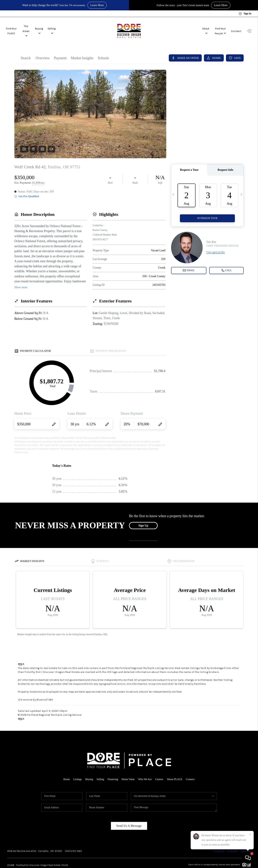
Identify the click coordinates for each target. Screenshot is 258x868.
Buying (54, 28)
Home (65, 779)
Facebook (219, 851)
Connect (236, 28)
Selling (70, 28)
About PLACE (175, 779)
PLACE (65, 865)
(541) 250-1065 (73, 851)
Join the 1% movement (72, 5)
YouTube (246, 851)
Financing (113, 779)
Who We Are (145, 779)
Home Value (128, 779)
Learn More (97, 5)
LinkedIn (232, 851)
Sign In (245, 14)
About (194, 28)
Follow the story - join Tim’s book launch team (183, 5)
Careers (160, 779)
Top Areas (36, 28)
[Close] (250, 835)
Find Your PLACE (15, 28)
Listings (77, 779)
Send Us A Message (129, 826)
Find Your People (215, 28)
